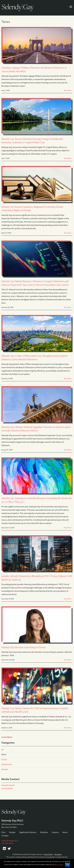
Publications (7, 765)
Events (4, 760)
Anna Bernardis (8, 785)
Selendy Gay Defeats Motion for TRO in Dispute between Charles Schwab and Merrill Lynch (35, 710)
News (4, 755)
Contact (5, 836)
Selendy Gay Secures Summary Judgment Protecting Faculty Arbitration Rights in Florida (32, 209)
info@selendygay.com (10, 841)
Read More (68, 91)
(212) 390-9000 (7, 843)
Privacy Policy (48, 855)
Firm (3, 832)
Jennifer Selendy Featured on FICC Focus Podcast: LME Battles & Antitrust (37, 578)
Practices (44, 832)
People (12, 832)
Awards (5, 769)
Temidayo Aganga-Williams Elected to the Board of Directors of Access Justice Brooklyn (34, 69)
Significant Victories (28, 832)
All (3, 750)
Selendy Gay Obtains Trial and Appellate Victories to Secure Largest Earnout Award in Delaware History (36, 429)
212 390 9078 (7, 789)
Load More (7, 737)
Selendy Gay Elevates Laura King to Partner (24, 647)
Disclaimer (58, 855)
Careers (55, 832)
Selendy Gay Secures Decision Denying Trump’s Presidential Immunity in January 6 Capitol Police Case (32, 141)
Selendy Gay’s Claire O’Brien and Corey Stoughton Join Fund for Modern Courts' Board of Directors (35, 358)
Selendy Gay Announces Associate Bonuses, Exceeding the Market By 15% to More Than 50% (37, 500)
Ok (68, 865)
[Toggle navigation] (71, 7)
